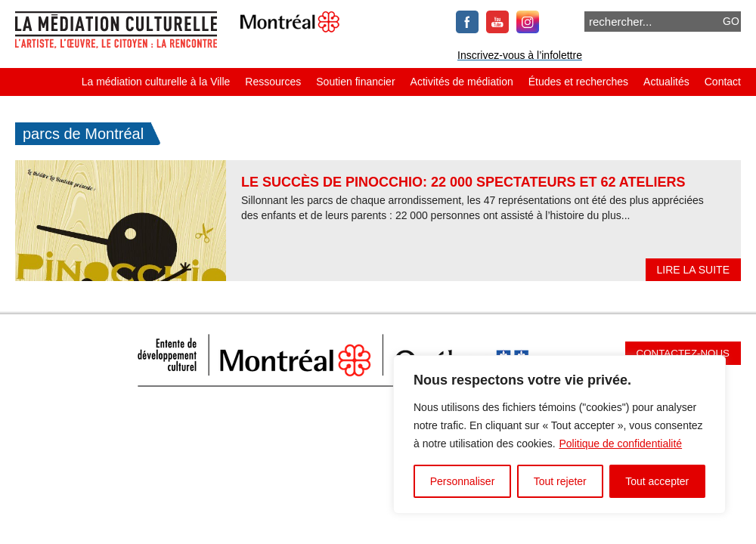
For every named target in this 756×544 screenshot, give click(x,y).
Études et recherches (578, 82)
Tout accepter (657, 481)
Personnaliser (463, 481)
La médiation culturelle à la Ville (156, 82)
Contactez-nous (683, 353)
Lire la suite (693, 270)
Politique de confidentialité (620, 444)
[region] (559, 434)
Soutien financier (355, 82)
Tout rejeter (560, 481)
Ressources (273, 82)
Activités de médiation (462, 82)
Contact (723, 82)
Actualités (666, 82)
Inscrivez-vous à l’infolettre (520, 55)
